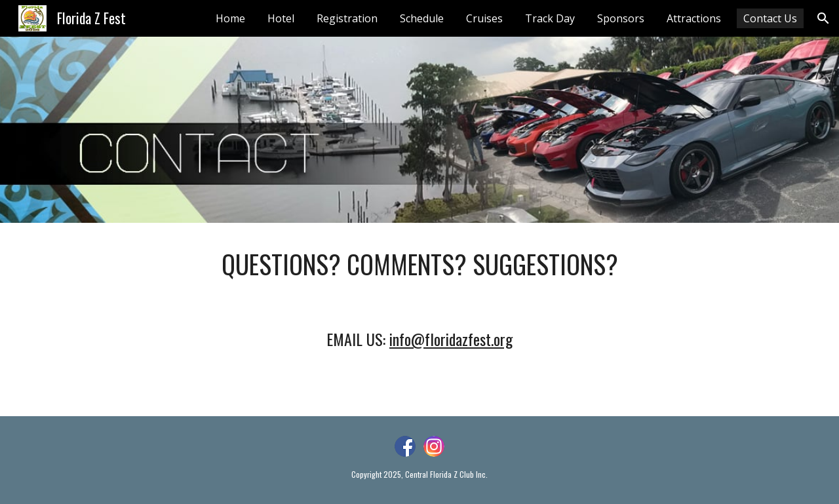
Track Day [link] (550, 18)
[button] (823, 18)
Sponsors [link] (621, 18)
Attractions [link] (694, 18)
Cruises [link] (484, 18)
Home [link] (230, 18)
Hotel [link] (281, 18)
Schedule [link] (422, 18)
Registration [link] (347, 18)
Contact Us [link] (770, 18)
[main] (419, 264)
